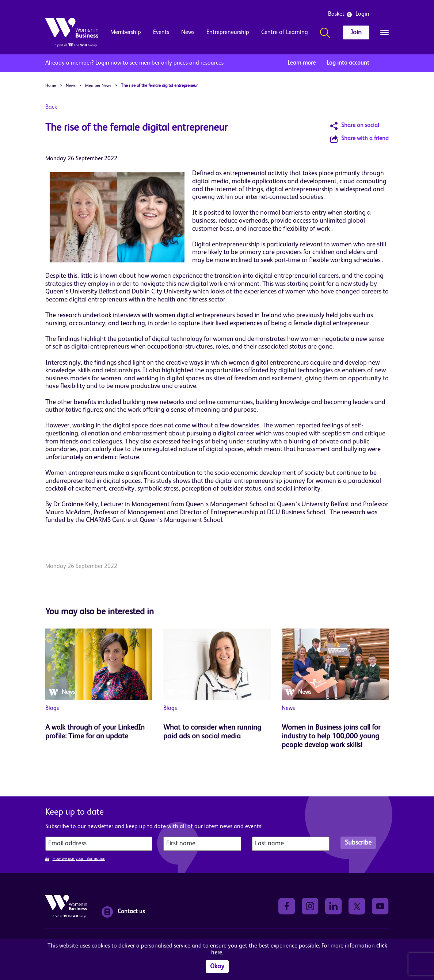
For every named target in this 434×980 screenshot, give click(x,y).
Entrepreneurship (228, 32)
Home (51, 86)
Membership (126, 32)
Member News (98, 86)
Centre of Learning (285, 32)
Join (356, 32)
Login (362, 14)
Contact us (123, 912)
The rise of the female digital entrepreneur (159, 86)
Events (161, 32)
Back (51, 107)
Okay (217, 966)
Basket (336, 14)
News (188, 32)
